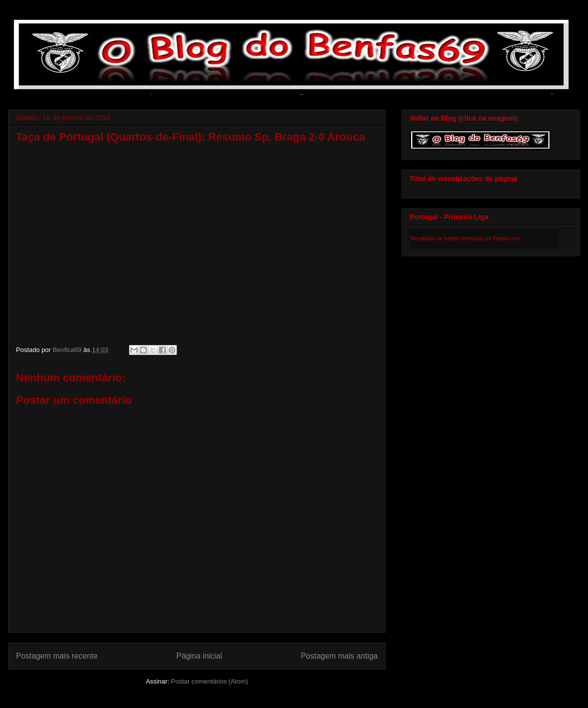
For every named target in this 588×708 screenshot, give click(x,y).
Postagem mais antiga (339, 656)
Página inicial (199, 656)
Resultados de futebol (435, 239)
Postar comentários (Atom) (210, 681)
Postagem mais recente (57, 656)
